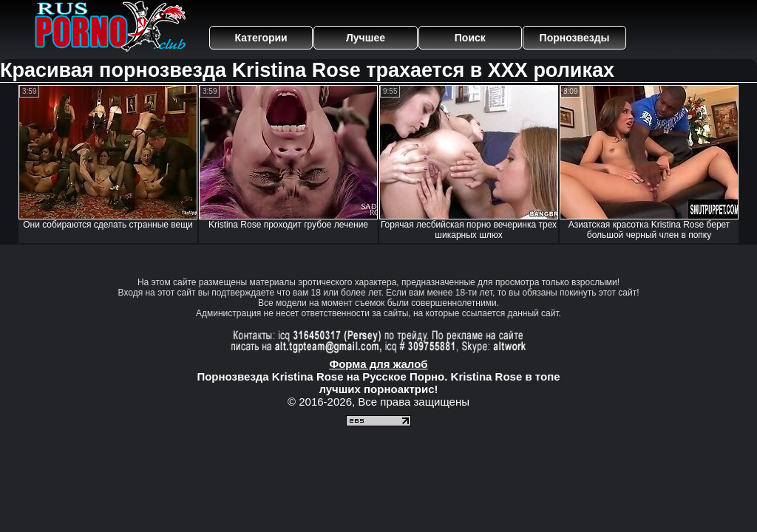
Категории (261, 38)
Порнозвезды (575, 38)
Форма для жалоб (378, 364)
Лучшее (366, 38)
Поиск (470, 38)
